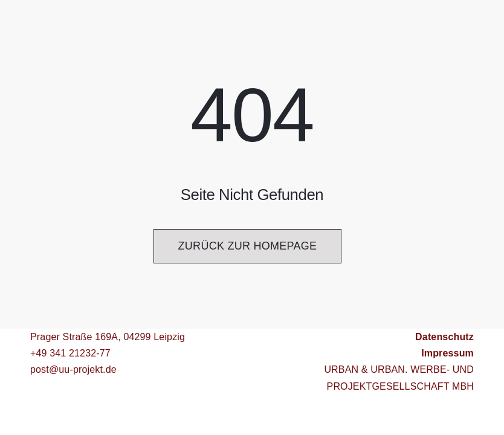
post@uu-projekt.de (73, 369)
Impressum (447, 353)
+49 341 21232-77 (70, 353)
